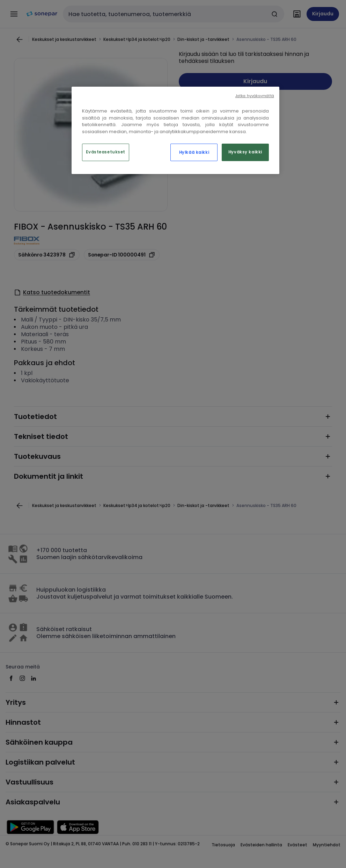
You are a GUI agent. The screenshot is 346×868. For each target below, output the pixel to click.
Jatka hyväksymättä (255, 96)
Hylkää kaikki (194, 152)
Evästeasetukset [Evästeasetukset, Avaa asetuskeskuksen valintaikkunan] (106, 152)
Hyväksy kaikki (245, 152)
